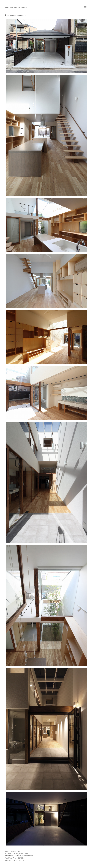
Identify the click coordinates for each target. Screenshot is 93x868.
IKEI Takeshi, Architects (16, 8)
